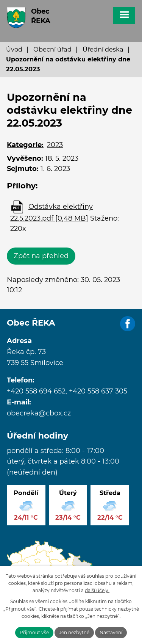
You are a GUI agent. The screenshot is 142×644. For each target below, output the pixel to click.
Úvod (14, 49)
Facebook (128, 324)
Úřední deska (103, 49)
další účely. (97, 590)
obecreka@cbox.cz (39, 413)
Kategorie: (25, 145)
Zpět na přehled (41, 256)
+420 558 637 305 (98, 391)
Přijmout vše (34, 632)
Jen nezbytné (74, 632)
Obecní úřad (52, 49)
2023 (55, 145)
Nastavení (111, 632)
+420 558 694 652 (36, 391)
